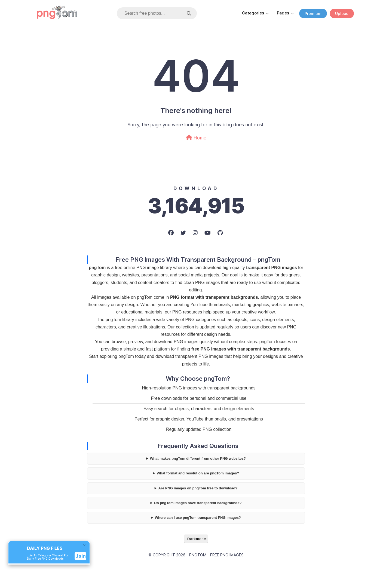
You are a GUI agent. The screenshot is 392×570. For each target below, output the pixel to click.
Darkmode (197, 539)
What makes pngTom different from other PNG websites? (198, 458)
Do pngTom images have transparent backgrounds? (198, 503)
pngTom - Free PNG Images (216, 555)
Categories (253, 13)
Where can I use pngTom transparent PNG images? (198, 518)
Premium (313, 13)
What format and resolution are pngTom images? (198, 473)
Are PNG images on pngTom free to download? (198, 488)
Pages (283, 13)
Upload (342, 13)
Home (196, 138)
